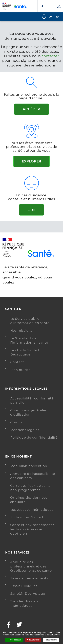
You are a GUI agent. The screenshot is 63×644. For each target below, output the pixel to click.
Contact (17, 362)
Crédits (16, 422)
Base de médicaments (29, 578)
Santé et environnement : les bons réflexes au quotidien (32, 529)
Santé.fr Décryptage (28, 594)
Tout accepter (14, 640)
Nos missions (21, 331)
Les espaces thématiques (32, 510)
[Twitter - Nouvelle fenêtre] (19, 625)
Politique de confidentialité (34, 437)
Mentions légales (25, 430)
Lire (32, 210)
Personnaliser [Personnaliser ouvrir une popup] (51, 640)
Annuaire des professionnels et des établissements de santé (31, 566)
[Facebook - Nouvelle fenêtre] (9, 625)
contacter (50, 56)
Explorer (32, 161)
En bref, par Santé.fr (28, 517)
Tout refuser (33, 640)
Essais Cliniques (24, 586)
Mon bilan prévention (29, 466)
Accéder (31, 109)
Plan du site (20, 370)
